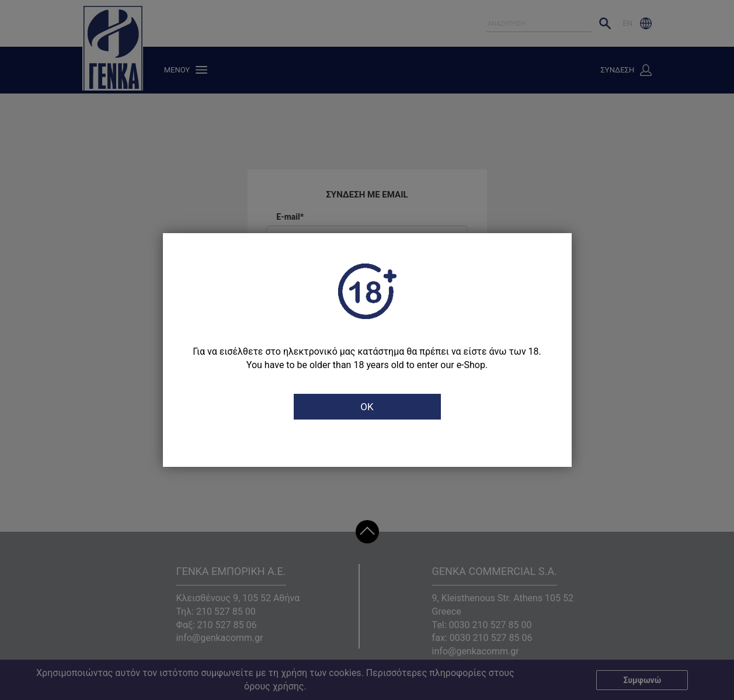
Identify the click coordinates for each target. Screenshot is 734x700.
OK (367, 407)
